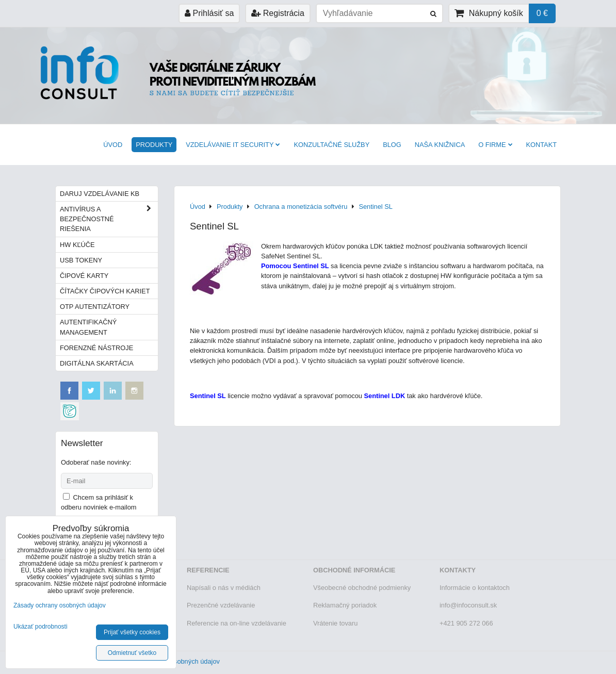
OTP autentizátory (95, 307)
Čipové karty (84, 276)
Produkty (154, 145)
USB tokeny (81, 260)
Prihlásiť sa (209, 13)
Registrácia (278, 13)
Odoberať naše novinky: (96, 462)
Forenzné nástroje (96, 348)
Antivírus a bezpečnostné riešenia (109, 219)
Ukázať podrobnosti (40, 627)
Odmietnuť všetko (132, 653)
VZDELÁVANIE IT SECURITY (233, 145)
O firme (495, 145)
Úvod (113, 145)
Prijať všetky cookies (132, 632)
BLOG (392, 145)
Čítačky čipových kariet (105, 291)
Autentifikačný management (88, 327)
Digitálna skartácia (97, 363)
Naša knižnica (440, 145)
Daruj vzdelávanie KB (100, 194)
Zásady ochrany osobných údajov (60, 605)
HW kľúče (77, 245)
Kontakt (542, 145)
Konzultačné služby (331, 145)
